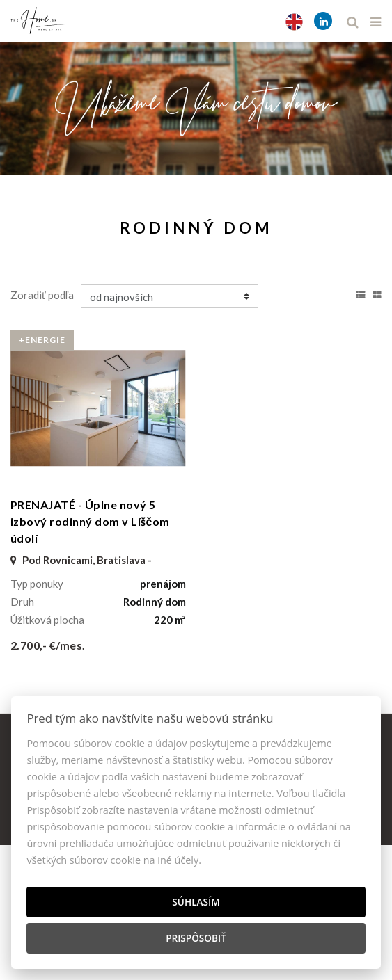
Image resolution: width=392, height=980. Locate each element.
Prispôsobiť (196, 938)
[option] (196, 105)
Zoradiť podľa (42, 295)
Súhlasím (196, 902)
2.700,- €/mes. (48, 645)
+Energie (42, 340)
